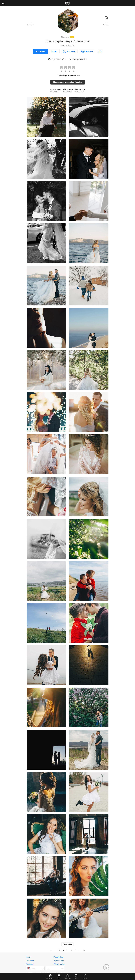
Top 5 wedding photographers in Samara (69, 75)
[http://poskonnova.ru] (100, 51)
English (32, 966)
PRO (72, 37)
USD (48, 966)
